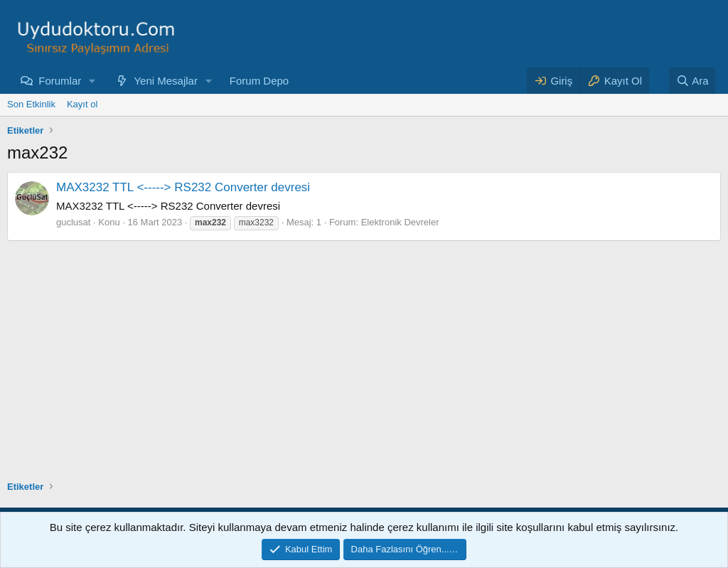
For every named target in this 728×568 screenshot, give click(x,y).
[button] (92, 81)
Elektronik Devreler (400, 222)
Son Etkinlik (31, 104)
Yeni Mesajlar (166, 81)
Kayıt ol (82, 104)
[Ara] (692, 81)
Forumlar (60, 81)
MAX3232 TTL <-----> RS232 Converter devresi (183, 187)
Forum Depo (259, 81)
